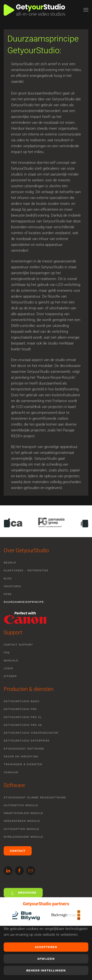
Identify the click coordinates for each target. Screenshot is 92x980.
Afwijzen (46, 959)
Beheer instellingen (46, 970)
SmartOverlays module (23, 813)
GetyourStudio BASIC (22, 701)
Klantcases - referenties (26, 570)
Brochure (23, 893)
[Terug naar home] (34, 10)
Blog (8, 579)
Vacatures (12, 586)
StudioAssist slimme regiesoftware (35, 798)
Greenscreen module (22, 821)
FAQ (7, 652)
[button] (86, 10)
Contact (18, 851)
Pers (8, 594)
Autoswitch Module (21, 805)
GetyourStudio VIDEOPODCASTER (31, 733)
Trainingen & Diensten (23, 764)
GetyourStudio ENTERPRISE (27, 741)
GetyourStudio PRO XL (23, 717)
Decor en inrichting (21, 756)
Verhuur (11, 772)
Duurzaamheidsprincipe (24, 602)
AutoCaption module (21, 829)
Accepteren (46, 947)
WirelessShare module (23, 837)
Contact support (18, 645)
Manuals (11, 661)
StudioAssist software (24, 749)
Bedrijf (10, 563)
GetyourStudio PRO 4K (23, 725)
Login (8, 668)
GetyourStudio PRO (20, 709)
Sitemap (10, 676)
